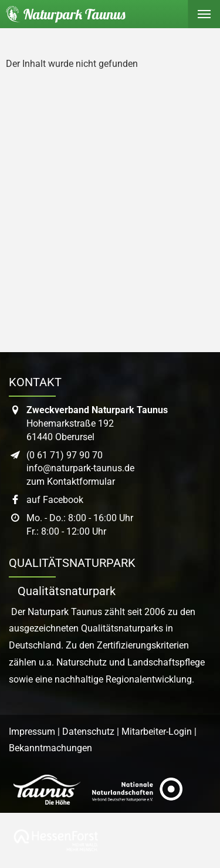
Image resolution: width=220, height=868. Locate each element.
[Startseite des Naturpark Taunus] (63, 14)
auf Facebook (55, 500)
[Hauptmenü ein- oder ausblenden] (204, 14)
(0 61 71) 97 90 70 (65, 455)
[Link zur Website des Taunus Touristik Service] (47, 789)
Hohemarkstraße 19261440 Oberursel (97, 423)
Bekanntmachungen (50, 748)
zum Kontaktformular (71, 482)
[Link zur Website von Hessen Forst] (56, 840)
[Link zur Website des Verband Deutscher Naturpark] (137, 789)
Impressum (32, 732)
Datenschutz (88, 732)
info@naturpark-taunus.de (80, 468)
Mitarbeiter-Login (157, 732)
